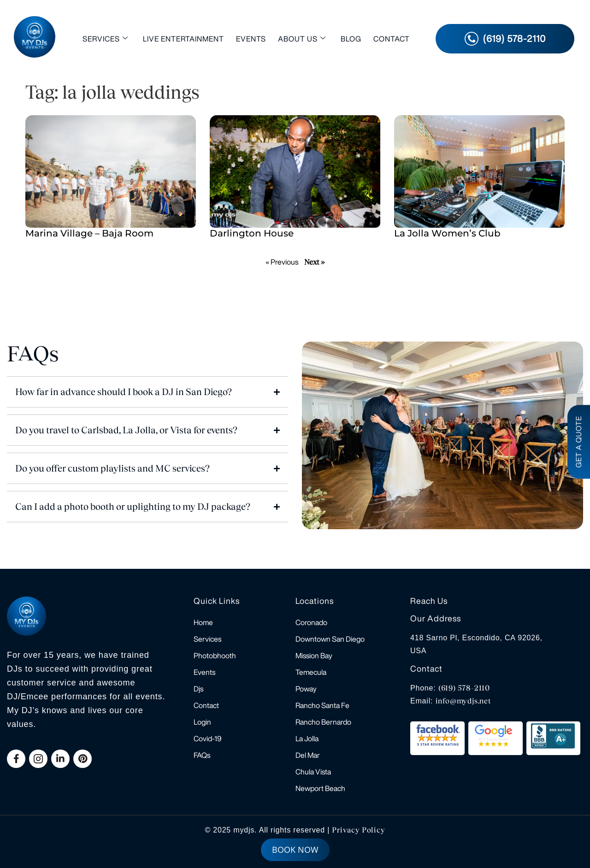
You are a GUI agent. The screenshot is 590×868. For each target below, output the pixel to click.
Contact (392, 39)
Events (251, 39)
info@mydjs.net (463, 701)
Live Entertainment (183, 39)
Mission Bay (314, 655)
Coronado (311, 622)
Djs (198, 689)
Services (105, 38)
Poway (306, 689)
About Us (302, 38)
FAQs (202, 755)
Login (202, 722)
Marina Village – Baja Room (89, 233)
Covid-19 (208, 738)
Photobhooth (215, 655)
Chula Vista (313, 772)
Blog (351, 39)
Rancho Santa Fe (322, 705)
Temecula (311, 672)
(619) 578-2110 (464, 688)
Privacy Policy (358, 830)
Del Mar (308, 755)
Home (203, 622)
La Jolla (307, 738)
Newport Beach (320, 788)
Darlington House (252, 233)
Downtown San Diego (330, 639)
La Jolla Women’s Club (447, 233)
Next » (314, 262)
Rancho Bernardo (323, 722)
